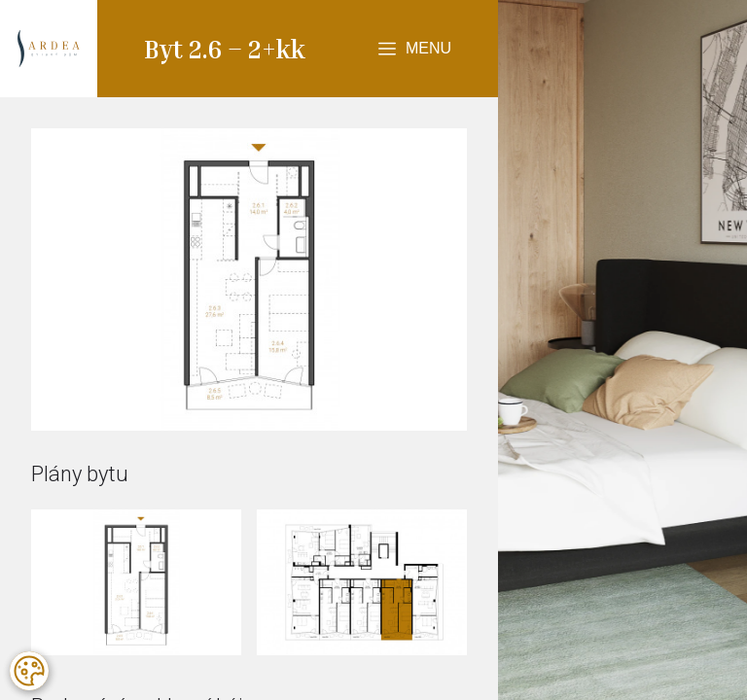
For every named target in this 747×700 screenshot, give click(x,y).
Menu (428, 48)
